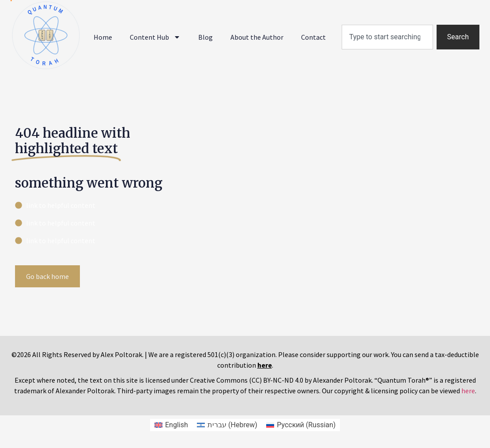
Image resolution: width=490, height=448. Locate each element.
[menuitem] (171, 425)
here (468, 391)
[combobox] (387, 37)
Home (103, 37)
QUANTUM (46, 10)
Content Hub (155, 37)
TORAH (46, 61)
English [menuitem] (177, 425)
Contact (313, 37)
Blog (205, 37)
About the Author (257, 37)
